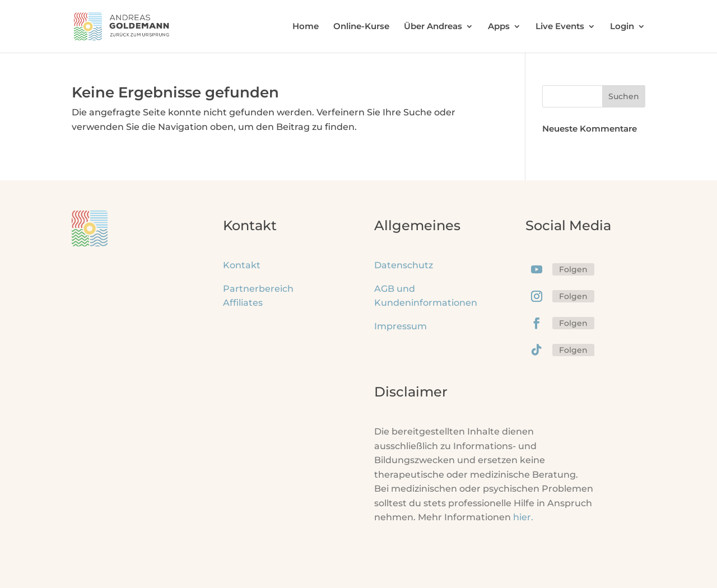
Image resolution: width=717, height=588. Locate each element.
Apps (499, 27)
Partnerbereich (258, 289)
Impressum (401, 326)
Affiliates (243, 303)
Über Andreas (433, 27)
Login (622, 27)
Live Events (560, 27)
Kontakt (242, 265)
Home (306, 27)
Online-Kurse (361, 27)
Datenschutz (404, 265)
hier (523, 517)
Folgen (573, 269)
